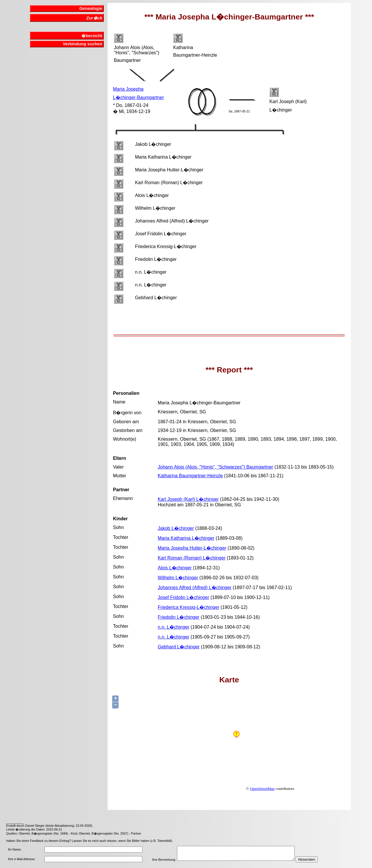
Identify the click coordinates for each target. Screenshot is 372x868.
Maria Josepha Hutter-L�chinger (192, 548)
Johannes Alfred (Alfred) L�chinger (195, 588)
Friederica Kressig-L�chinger (189, 607)
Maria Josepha (128, 89)
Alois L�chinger (175, 568)
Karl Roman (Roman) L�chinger (192, 558)
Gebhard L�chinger (179, 647)
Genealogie (91, 8)
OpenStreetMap (262, 789)
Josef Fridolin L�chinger (184, 597)
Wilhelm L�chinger (178, 578)
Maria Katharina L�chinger (186, 538)
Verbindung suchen (83, 44)
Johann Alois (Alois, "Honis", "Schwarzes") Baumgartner (215, 467)
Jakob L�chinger (176, 528)
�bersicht (92, 36)
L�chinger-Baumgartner (138, 97)
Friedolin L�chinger (179, 617)
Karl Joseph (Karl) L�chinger (188, 499)
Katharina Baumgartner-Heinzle (190, 476)
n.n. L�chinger (174, 627)
